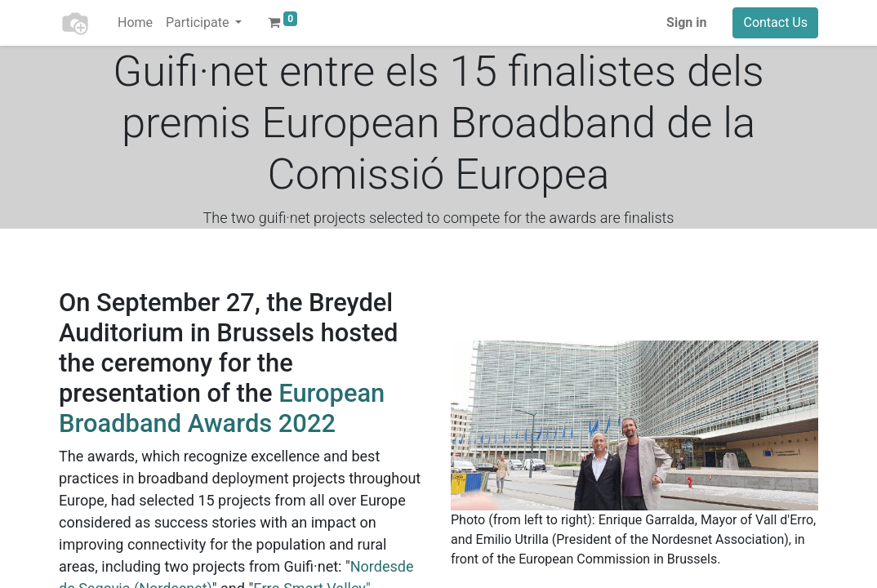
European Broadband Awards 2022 (222, 408)
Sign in (686, 22)
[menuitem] (135, 23)
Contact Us (775, 22)
